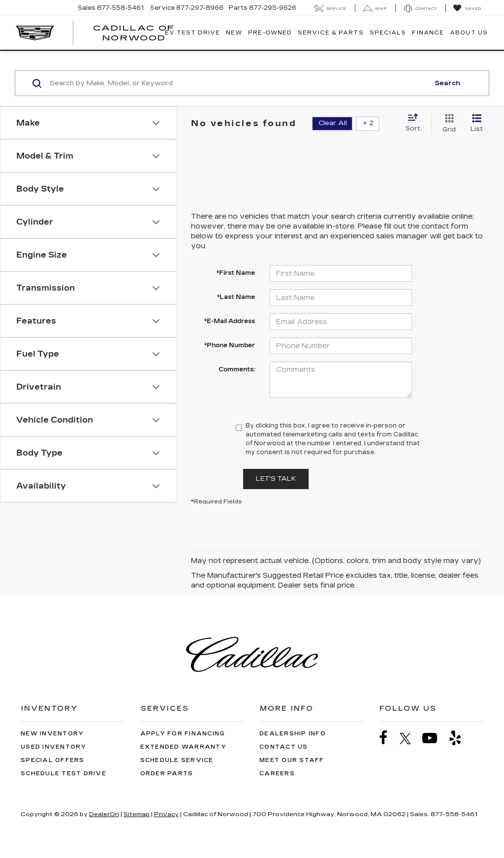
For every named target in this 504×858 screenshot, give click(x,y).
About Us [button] (469, 33)
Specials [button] (388, 33)
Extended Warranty (183, 747)
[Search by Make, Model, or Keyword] (238, 83)
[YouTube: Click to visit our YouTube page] (435, 738)
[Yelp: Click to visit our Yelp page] (460, 738)
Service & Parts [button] (331, 33)
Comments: (237, 369)
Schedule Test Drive (63, 774)
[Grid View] (447, 124)
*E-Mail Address (230, 321)
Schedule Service (177, 760)
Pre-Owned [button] (270, 33)
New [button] (234, 33)
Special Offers (53, 760)
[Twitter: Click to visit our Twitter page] (410, 738)
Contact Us (284, 747)
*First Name (236, 273)
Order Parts (167, 774)
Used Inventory (54, 747)
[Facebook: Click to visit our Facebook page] (388, 738)
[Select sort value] (416, 123)
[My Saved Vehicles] (467, 8)
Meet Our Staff (292, 760)
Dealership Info (293, 734)
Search (447, 83)
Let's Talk (276, 479)
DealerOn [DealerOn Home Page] (104, 814)
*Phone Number (230, 345)
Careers (277, 774)
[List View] (477, 124)
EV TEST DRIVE (192, 33)
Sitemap (137, 814)
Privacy (166, 814)
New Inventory (52, 734)
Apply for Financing (183, 734)
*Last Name (236, 297)
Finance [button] (428, 33)
